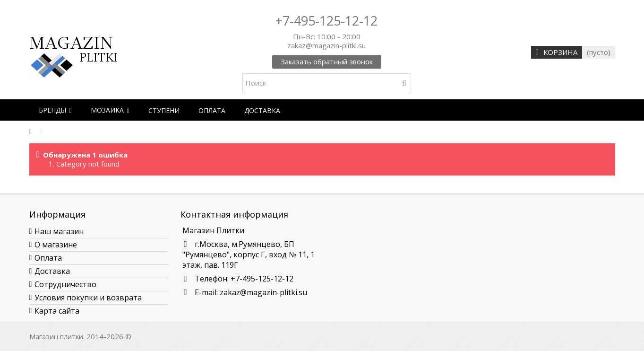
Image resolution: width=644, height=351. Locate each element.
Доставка (52, 271)
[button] (55, 110)
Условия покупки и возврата (88, 298)
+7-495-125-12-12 (326, 21)
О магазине (56, 245)
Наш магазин (59, 231)
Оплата (48, 258)
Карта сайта (57, 311)
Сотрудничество (65, 284)
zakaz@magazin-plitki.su (263, 292)
